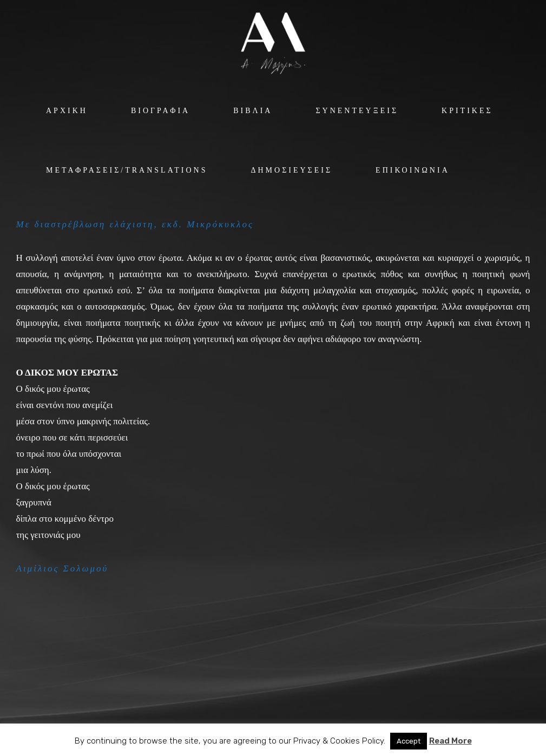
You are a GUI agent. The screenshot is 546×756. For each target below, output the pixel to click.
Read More (450, 741)
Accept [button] (409, 741)
